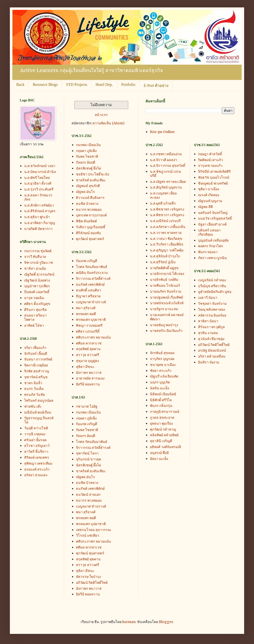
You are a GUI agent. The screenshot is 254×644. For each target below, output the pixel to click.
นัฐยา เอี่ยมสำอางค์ (212, 224)
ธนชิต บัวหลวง (87, 204)
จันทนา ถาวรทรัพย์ (38, 359)
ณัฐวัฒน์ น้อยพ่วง (37, 280)
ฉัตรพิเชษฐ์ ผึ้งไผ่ (88, 465)
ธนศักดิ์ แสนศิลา (89, 290)
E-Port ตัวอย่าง (156, 85)
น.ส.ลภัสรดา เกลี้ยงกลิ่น (168, 227)
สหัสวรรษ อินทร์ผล (212, 315)
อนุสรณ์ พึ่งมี (159, 453)
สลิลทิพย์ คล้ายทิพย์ (164, 435)
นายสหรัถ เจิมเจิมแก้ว (166, 331)
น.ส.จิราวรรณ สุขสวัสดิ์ (168, 166)
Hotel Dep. (104, 85)
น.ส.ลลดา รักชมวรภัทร (38, 197)
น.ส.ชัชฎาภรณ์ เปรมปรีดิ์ (165, 174)
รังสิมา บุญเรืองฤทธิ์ (91, 227)
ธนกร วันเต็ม (34, 389)
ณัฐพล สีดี (205, 207)
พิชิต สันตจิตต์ (86, 221)
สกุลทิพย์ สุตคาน (88, 349)
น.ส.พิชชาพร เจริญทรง (167, 209)
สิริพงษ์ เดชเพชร (37, 457)
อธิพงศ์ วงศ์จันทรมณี (165, 447)
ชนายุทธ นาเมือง (163, 365)
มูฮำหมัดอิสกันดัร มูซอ (215, 292)
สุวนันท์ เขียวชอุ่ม (211, 339)
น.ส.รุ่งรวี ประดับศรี (39, 189)
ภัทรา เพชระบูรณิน (212, 258)
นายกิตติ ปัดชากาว (38, 229)
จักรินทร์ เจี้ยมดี (36, 354)
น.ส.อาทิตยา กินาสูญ (40, 223)
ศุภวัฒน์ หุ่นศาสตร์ (90, 239)
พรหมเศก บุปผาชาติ (91, 320)
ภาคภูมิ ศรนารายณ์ (165, 412)
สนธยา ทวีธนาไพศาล (35, 317)
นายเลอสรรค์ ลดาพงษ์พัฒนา (167, 317)
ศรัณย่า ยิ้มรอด (35, 440)
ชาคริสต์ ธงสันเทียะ (91, 180)
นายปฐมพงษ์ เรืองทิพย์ (166, 297)
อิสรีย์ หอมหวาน (88, 384)
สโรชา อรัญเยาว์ (37, 446)
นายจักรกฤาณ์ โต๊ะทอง (167, 274)
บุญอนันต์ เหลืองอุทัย (213, 240)
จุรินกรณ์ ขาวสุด (89, 459)
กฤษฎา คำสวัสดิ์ (210, 154)
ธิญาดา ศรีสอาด (88, 296)
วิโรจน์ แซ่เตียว (88, 535)
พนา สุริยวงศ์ (86, 308)
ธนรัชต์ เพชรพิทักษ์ (90, 284)
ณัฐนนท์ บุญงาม (210, 201)
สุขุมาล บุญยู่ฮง (87, 361)
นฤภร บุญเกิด (160, 382)
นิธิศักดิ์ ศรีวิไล (161, 400)
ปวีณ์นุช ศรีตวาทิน (212, 286)
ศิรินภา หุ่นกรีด (35, 310)
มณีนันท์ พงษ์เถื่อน (38, 412)
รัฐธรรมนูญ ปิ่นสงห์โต (39, 420)
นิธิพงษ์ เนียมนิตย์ (163, 394)
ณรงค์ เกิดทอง (209, 195)
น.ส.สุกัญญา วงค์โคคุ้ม (167, 250)
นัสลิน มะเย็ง (160, 388)
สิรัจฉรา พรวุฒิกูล (211, 327)
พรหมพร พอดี (86, 314)
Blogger (166, 622)
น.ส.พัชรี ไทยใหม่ (37, 178)
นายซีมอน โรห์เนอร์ (165, 285)
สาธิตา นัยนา (208, 321)
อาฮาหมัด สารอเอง (90, 378)
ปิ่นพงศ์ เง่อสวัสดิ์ (37, 292)
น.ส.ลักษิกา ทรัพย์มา (39, 205)
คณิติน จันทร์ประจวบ (92, 273)
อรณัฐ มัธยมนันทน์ (212, 350)
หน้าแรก (101, 115)
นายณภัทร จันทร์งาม (166, 291)
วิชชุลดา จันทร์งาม (212, 303)
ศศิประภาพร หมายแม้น (93, 337)
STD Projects (77, 85)
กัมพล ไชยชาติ (87, 156)
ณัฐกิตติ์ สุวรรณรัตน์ (39, 274)
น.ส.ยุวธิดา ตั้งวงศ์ (38, 183)
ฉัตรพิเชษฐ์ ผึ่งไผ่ (88, 168)
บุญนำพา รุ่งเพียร (37, 286)
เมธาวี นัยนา (208, 298)
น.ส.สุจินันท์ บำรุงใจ (165, 256)
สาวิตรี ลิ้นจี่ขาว (36, 452)
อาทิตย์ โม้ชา (34, 325)
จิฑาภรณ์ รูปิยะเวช (39, 263)
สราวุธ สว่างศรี (88, 355)
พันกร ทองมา (208, 252)
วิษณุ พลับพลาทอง (212, 309)
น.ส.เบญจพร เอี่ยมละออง (163, 195)
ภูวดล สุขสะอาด (162, 417)
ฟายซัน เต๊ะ (33, 406)
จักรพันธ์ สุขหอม (162, 353)
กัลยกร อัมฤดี (86, 162)
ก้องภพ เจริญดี (87, 261)
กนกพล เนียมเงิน (88, 145)
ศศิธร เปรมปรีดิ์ (88, 331)
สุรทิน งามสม (208, 333)
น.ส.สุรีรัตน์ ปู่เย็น (163, 262)
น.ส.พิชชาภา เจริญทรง (167, 215)
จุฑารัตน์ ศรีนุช (36, 377)
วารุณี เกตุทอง (35, 434)
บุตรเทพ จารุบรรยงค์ (91, 215)
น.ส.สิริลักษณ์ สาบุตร (40, 211)
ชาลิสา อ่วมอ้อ (35, 268)
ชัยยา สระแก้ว (161, 371)
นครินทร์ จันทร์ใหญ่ (213, 213)
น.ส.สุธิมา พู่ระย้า (37, 217)
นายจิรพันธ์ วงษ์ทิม (164, 280)
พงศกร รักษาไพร (210, 246)
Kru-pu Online (162, 132)
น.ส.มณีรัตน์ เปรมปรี (165, 221)
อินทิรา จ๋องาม (209, 362)
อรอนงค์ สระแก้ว (37, 469)
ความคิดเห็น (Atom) (109, 123)
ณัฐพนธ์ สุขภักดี (88, 186)
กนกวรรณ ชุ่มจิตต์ (38, 251)
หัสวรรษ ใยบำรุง (88, 577)
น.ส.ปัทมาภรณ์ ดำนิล (40, 172)
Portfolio (128, 85)
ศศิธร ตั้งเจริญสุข (37, 304)
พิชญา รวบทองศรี (89, 325)
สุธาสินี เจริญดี (161, 441)
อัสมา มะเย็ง (159, 459)
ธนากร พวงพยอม (89, 209)
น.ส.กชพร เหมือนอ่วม (166, 154)
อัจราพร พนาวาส (89, 373)
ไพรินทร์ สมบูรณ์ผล (39, 400)
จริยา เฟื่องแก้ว (35, 348)
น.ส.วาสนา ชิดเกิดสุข (166, 239)
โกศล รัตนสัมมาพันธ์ (92, 267)
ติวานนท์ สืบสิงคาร (90, 198)
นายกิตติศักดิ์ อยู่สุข (164, 268)
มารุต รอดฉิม (34, 298)
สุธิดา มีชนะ (85, 367)
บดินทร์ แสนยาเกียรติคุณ (209, 232)
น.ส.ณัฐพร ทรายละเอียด (168, 182)
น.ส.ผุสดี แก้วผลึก (163, 203)
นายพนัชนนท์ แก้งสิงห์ (167, 303)
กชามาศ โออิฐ (87, 406)
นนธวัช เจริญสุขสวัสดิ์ (215, 218)
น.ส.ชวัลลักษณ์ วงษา (40, 166)
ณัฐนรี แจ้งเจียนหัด (164, 376)
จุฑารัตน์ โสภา (87, 453)
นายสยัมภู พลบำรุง (164, 325)
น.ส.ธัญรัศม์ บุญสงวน (166, 187)
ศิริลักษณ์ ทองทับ (88, 233)
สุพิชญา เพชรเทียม (38, 463)
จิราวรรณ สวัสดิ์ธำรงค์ (93, 279)
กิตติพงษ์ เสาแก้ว (210, 160)
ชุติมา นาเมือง (209, 189)
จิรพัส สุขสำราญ (37, 371)
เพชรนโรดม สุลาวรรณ (93, 530)
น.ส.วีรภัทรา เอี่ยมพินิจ (167, 244)
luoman (129, 622)
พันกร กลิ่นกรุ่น (161, 406)
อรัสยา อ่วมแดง (36, 475)
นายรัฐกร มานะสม (164, 309)
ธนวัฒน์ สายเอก (88, 494)
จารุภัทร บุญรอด (162, 359)
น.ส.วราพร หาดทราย (166, 233)
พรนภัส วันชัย (35, 395)
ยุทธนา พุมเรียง (161, 423)
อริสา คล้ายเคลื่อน (212, 356)
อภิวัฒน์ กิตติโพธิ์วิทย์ (92, 583)
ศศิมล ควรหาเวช (89, 343)
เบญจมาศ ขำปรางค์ (91, 302)
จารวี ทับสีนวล (35, 257)
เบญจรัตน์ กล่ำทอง (212, 280)
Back (20, 85)
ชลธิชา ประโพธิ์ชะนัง (93, 174)
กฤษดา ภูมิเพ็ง (86, 151)
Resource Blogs (45, 85)
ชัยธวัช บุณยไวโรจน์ (214, 177)
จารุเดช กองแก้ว (210, 166)
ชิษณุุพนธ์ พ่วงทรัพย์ (213, 183)
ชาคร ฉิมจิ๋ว (33, 383)
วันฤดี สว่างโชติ (36, 428)
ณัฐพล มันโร (85, 192)
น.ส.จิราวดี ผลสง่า (163, 160)
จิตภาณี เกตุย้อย (36, 365)
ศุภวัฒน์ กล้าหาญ (163, 429)
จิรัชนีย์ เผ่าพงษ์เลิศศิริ (214, 171)
